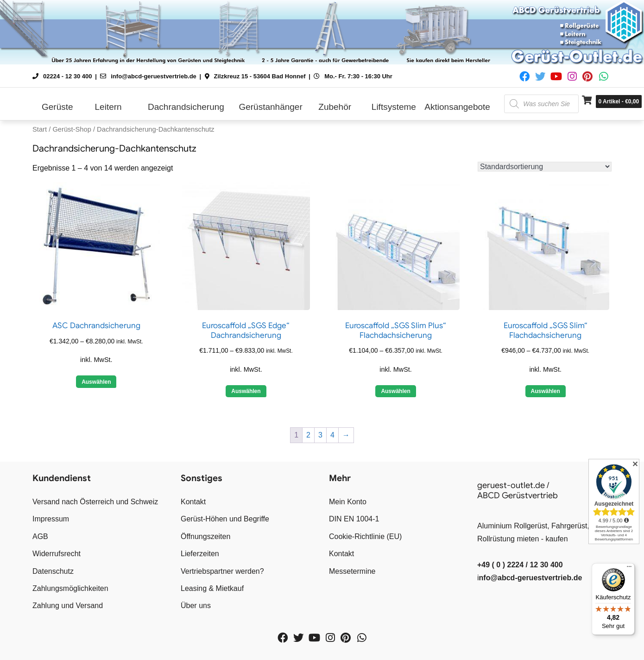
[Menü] (629, 569)
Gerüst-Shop (72, 129)
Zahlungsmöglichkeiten (70, 588)
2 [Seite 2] (308, 435)
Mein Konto (348, 502)
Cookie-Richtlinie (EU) (365, 536)
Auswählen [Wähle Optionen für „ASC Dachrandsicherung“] (96, 382)
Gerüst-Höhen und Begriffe (225, 519)
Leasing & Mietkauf (212, 588)
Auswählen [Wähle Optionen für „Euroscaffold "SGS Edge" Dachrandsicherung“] (246, 391)
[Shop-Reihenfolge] (545, 167)
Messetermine (352, 571)
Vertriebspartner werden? (222, 571)
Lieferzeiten (200, 554)
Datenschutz (53, 571)
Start (40, 129)
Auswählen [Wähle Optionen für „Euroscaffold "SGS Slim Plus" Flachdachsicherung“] (395, 391)
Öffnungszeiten (205, 536)
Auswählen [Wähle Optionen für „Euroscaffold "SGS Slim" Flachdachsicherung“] (546, 391)
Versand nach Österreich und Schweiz (95, 502)
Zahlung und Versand (68, 606)
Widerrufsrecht (57, 554)
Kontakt (193, 502)
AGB (40, 536)
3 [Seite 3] (320, 435)
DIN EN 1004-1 (354, 519)
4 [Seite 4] (332, 435)
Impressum (51, 519)
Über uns (196, 606)
